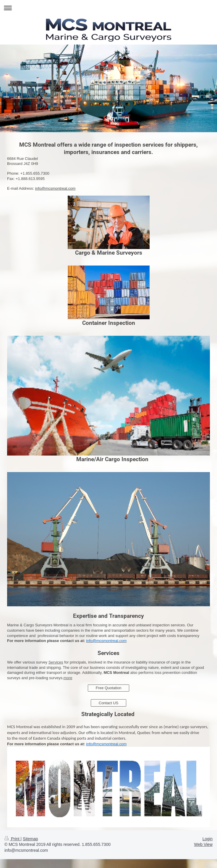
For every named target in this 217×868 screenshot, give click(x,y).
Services (56, 662)
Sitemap (30, 839)
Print (13, 839)
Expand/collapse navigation (108, 8)
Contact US (108, 703)
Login (208, 839)
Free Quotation (109, 688)
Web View (203, 844)
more (68, 678)
